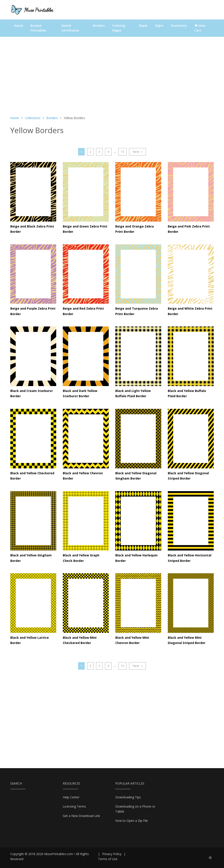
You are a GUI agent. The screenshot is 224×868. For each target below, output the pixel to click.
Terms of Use (108, 859)
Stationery (179, 26)
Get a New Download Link (81, 816)
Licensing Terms (74, 806)
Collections (33, 118)
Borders (99, 26)
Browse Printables (38, 28)
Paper (143, 26)
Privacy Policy (112, 854)
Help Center (71, 797)
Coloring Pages (119, 28)
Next (137, 152)
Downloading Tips (128, 797)
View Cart (200, 28)
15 (122, 152)
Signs (159, 26)
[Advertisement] (112, 78)
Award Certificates (70, 28)
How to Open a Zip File (132, 821)
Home (18, 26)
